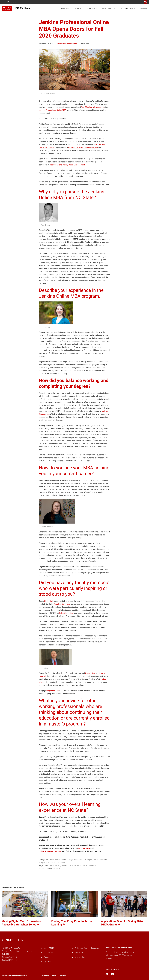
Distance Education (52, 865)
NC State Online (76, 865)
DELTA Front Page (56, 859)
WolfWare (79, 953)
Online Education (91, 8)
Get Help (47, 962)
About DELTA (49, 948)
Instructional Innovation (128, 8)
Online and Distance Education (87, 948)
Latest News (65, 8)
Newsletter (144, 8)
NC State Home (11, 2)
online (85, 865)
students (56, 868)
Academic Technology (108, 8)
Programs (43, 862)
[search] (146, 2)
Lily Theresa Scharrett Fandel (67, 44)
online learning (94, 865)
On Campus (78, 8)
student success (46, 868)
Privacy (54, 976)
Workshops (48, 957)
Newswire (78, 859)
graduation (64, 865)
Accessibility (80, 957)
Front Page (69, 859)
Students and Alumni (56, 862)
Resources (63, 976)
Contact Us (48, 953)
